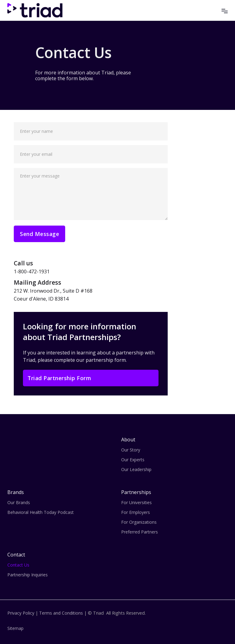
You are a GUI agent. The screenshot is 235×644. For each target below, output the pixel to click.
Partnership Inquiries (28, 575)
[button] (225, 10)
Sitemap (15, 628)
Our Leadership (136, 469)
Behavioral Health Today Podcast (41, 512)
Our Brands (19, 502)
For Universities (136, 502)
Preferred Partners (140, 532)
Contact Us (18, 565)
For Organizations (139, 522)
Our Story (131, 450)
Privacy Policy (21, 613)
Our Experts (133, 460)
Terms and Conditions (61, 613)
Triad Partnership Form (59, 378)
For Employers (136, 512)
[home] (35, 10)
